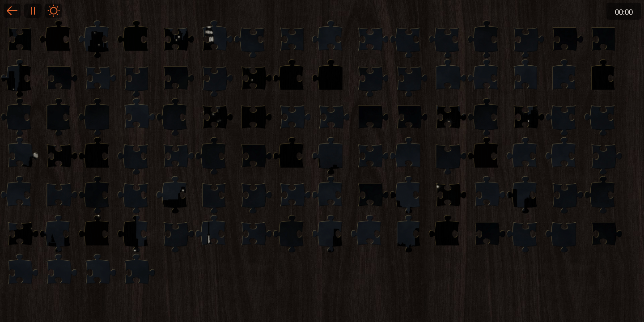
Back (12, 11)
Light (54, 11)
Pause (33, 11)
